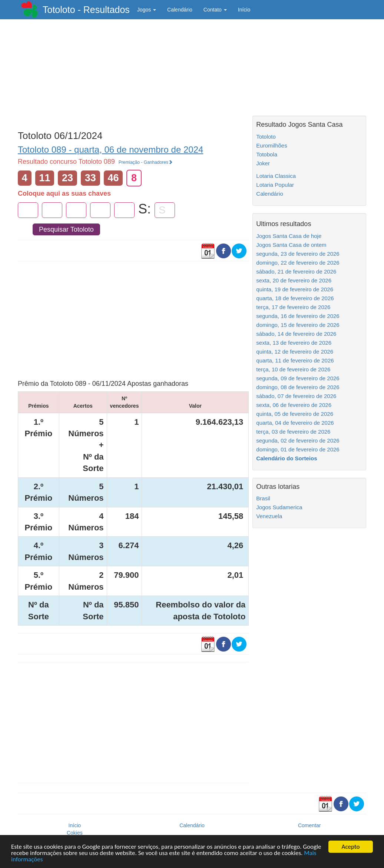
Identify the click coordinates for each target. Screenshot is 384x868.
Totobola (267, 154)
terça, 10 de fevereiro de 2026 (293, 369)
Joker (263, 163)
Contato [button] (215, 10)
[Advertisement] (133, 73)
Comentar (309, 825)
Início (244, 10)
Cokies (75, 833)
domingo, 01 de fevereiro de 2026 (298, 449)
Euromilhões (272, 145)
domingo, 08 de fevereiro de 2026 (298, 387)
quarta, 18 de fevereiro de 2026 (295, 298)
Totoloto (266, 137)
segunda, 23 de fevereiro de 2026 (298, 254)
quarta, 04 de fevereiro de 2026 (295, 423)
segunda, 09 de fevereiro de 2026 (298, 378)
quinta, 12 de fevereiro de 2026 (295, 352)
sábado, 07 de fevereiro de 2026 (296, 396)
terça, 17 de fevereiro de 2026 (293, 307)
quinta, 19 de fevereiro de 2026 (295, 289)
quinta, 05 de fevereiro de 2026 (295, 414)
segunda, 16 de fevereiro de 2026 (298, 316)
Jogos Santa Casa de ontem (291, 245)
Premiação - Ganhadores (146, 162)
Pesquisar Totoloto (66, 229)
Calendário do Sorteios (287, 458)
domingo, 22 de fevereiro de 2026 (298, 263)
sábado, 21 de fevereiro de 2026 (296, 271)
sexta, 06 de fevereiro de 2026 (294, 405)
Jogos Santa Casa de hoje (289, 236)
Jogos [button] (147, 10)
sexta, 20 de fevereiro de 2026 (294, 280)
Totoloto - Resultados (86, 10)
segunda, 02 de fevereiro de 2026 (298, 440)
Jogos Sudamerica (279, 507)
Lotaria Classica (276, 176)
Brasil (263, 498)
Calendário (180, 10)
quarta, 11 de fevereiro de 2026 (295, 360)
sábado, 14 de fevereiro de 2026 (296, 334)
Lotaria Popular (275, 185)
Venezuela (269, 516)
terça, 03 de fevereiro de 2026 (293, 432)
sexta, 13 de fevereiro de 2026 (294, 343)
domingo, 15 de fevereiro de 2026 (298, 325)
